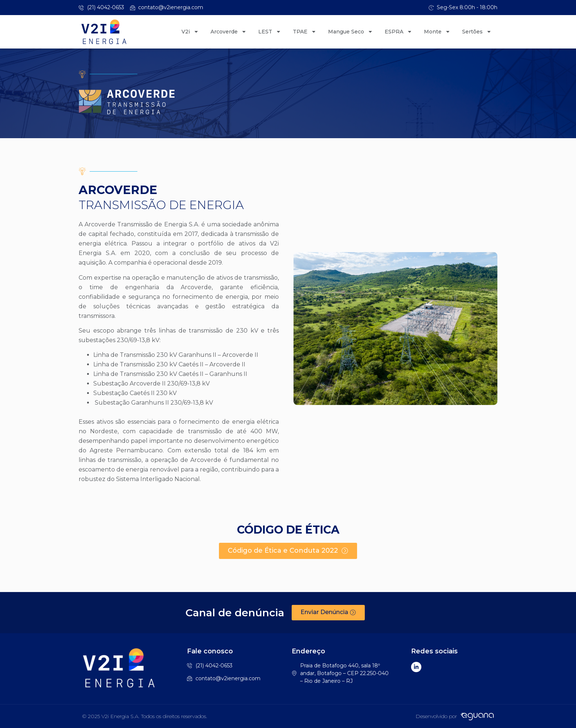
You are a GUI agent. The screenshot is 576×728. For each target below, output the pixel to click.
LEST (270, 32)
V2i (190, 32)
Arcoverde (228, 32)
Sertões (477, 32)
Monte (437, 32)
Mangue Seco (350, 32)
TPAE (305, 32)
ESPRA (398, 32)
